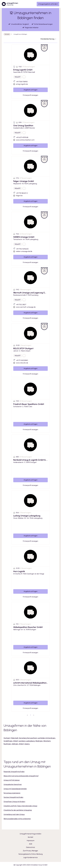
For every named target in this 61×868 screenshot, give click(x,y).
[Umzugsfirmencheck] (10, 4)
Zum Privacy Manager (30, 851)
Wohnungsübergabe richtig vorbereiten (17, 819)
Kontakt (31, 837)
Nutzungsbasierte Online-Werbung (31, 854)
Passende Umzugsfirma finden (14, 772)
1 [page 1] (30, 715)
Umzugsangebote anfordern (48, 4)
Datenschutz (30, 847)
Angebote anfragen (31, 90)
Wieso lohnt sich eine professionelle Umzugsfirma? (21, 776)
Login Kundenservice (30, 857)
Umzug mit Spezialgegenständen (15, 789)
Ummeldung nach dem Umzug (14, 814)
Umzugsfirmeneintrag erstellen (30, 834)
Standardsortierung (48, 39)
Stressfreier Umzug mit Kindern (14, 802)
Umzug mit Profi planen (12, 780)
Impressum (31, 841)
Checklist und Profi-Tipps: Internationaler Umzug (20, 806)
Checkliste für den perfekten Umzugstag (18, 810)
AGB (31, 844)
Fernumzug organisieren (12, 793)
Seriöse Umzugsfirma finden (13, 797)
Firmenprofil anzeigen (30, 95)
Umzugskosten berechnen (13, 784)
